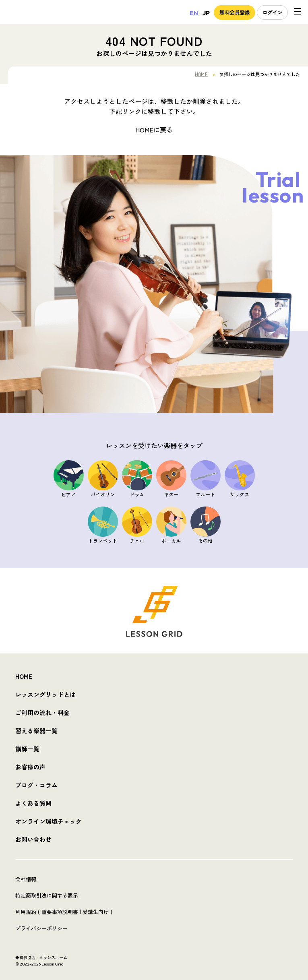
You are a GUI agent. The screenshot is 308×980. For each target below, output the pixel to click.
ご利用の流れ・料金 (42, 712)
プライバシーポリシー (41, 928)
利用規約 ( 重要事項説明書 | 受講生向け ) (64, 912)
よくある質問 (33, 803)
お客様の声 (30, 767)
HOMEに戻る (154, 130)
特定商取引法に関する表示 (47, 895)
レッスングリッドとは (45, 694)
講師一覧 (27, 749)
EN (194, 13)
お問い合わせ (33, 839)
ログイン (272, 12)
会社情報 (26, 879)
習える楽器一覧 (36, 731)
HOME (201, 74)
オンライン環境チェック (49, 821)
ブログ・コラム (36, 785)
